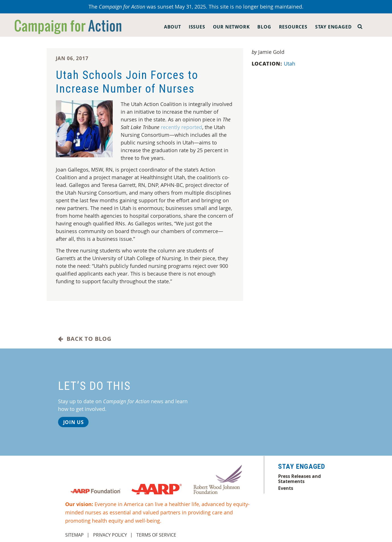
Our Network (231, 27)
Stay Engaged (333, 27)
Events (286, 488)
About (173, 27)
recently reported (181, 127)
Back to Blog (85, 339)
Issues (197, 27)
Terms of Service (156, 535)
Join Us (73, 422)
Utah (290, 64)
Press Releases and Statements (299, 479)
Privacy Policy (110, 535)
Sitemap (74, 535)
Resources (293, 27)
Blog (264, 27)
